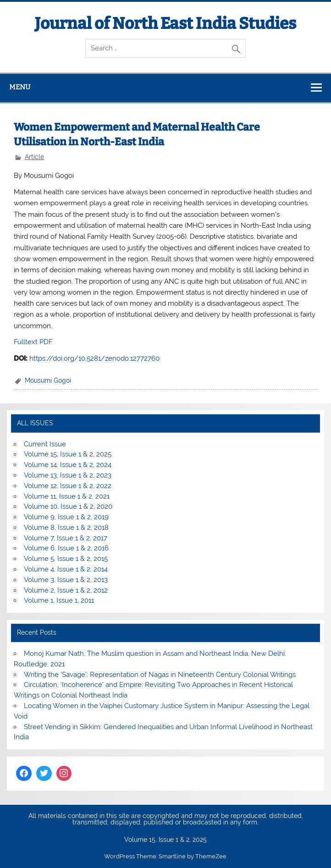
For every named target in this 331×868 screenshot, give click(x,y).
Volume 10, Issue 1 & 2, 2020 (68, 506)
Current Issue (45, 444)
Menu (20, 87)
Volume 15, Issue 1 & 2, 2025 (68, 454)
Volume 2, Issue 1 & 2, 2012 (66, 590)
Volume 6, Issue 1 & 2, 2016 (66, 548)
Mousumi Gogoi (48, 380)
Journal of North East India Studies (165, 23)
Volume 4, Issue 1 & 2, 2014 (66, 569)
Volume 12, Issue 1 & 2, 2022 (68, 486)
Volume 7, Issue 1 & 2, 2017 (66, 538)
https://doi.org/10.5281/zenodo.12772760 (94, 358)
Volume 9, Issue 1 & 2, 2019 (66, 517)
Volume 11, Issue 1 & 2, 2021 (67, 496)
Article (34, 157)
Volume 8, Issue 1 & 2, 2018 (66, 527)
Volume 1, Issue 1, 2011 (59, 600)
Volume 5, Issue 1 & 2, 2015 (66, 559)
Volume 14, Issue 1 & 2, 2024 (68, 465)
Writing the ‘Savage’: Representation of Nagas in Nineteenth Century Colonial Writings (160, 675)
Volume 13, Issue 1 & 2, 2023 (68, 475)
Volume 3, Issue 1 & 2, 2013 (66, 580)
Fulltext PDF (33, 342)
